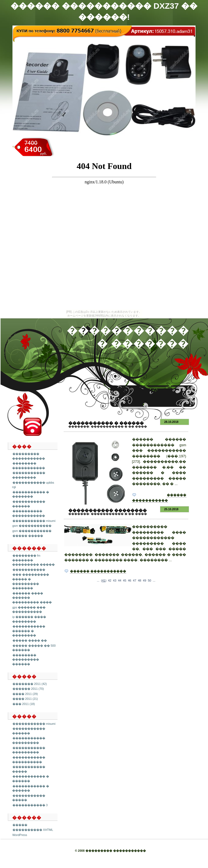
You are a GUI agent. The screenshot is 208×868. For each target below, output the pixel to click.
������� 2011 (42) (30, 684)
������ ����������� (98, 571)
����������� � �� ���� (119, 426)
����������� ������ (29, 731)
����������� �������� (29, 475)
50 (149, 580)
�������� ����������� (29, 466)
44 (120, 580)
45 (124, 580)
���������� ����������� (29, 513)
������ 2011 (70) (28, 689)
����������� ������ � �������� (29, 631)
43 (115, 580)
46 (130, 580)
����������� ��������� (29, 740)
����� (20, 825)
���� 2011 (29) (25, 694)
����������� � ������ (106, 423)
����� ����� (28, 536)
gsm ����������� (32, 526)
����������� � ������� (31, 494)
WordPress (20, 835)
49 (145, 580)
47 (135, 580)
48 (139, 580)
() (104, 580)
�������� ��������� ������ (26, 660)
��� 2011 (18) (24, 704)
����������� (29, 570)
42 (110, 580)
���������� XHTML (33, 830)
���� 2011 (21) (25, 699)
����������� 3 (30, 805)
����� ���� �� (30, 640)
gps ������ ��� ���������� (29, 610)
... (98, 580)
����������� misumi (34, 521)
